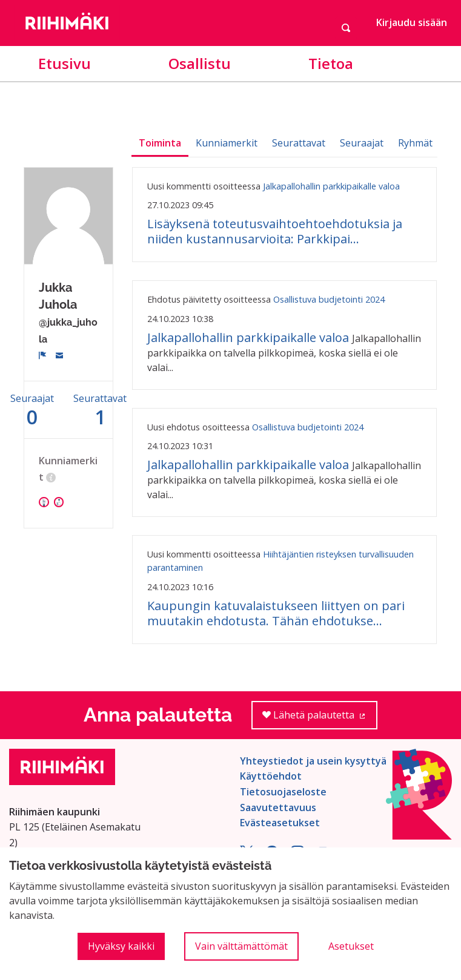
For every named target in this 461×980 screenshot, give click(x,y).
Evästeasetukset (280, 823)
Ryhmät (415, 143)
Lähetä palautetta (320, 719)
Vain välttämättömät (241, 946)
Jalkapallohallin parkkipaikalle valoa (331, 186)
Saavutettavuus (278, 807)
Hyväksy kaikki (121, 946)
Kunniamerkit (227, 143)
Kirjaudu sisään (412, 22)
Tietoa (331, 63)
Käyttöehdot (271, 776)
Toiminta (160, 143)
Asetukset (351, 946)
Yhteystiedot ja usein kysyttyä (313, 761)
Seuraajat (362, 143)
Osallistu (200, 63)
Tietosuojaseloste (283, 792)
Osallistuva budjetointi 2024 (329, 299)
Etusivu (65, 63)
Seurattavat (299, 143)
